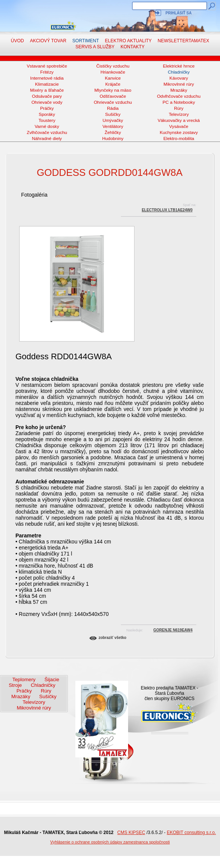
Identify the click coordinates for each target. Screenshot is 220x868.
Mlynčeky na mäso (113, 90)
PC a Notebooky (179, 102)
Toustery (47, 120)
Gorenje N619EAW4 (173, 630)
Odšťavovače (113, 96)
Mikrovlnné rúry (179, 84)
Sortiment (86, 41)
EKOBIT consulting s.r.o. (192, 833)
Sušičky (113, 114)
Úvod (18, 41)
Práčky (47, 108)
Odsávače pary (47, 96)
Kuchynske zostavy (179, 132)
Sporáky (47, 114)
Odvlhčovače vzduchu (179, 96)
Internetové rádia (47, 78)
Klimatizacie (47, 84)
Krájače (113, 84)
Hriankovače (113, 72)
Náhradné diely (47, 139)
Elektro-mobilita (179, 139)
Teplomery (24, 679)
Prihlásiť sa (178, 13)
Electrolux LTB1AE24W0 (167, 210)
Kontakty (133, 47)
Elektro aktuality (128, 41)
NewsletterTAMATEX (184, 41)
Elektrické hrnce (179, 66)
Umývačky (113, 120)
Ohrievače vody (47, 102)
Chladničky (179, 72)
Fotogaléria (34, 195)
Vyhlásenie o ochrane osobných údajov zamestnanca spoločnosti (110, 842)
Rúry (179, 108)
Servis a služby (95, 47)
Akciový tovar (48, 41)
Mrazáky (179, 90)
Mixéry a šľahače (47, 90)
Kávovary (179, 78)
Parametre (28, 536)
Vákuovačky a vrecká (179, 120)
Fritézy (47, 72)
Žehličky (113, 132)
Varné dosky (47, 126)
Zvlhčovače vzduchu (47, 132)
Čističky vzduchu (113, 66)
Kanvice (113, 78)
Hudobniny (113, 139)
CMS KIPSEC (131, 833)
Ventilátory (113, 126)
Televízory (179, 114)
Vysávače (179, 126)
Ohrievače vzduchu (113, 102)
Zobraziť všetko (113, 638)
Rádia (113, 108)
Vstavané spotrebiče (47, 66)
